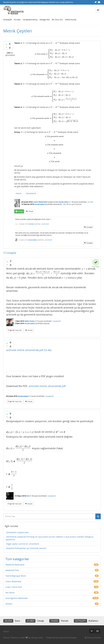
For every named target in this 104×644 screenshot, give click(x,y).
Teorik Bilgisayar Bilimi (16, 576)
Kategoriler (45, 20)
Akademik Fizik (12, 570)
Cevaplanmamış (30, 20)
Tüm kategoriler (17, 559)
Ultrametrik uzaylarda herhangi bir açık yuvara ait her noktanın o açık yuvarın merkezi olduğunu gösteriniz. (50, 538)
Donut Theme (10, 638)
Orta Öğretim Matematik (17, 598)
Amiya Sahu (37, 638)
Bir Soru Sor (57, 20)
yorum (31, 211)
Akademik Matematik (15, 565)
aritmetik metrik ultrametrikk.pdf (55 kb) (29, 350)
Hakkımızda (71, 20)
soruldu (90, 202)
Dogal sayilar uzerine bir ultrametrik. (23, 544)
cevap (20, 211)
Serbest (9, 604)
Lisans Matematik (40, 202)
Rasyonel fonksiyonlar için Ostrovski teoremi (26, 548)
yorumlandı (45, 224)
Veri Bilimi (10, 593)
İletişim (6, 631)
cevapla (89, 227)
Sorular (17, 20)
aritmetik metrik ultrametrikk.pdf (47, 386)
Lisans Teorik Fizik (14, 587)
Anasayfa (8, 20)
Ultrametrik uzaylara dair (17, 532)
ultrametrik (31, 193)
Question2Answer (68, 638)
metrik (19, 193)
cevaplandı (57, 321)
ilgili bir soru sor (16, 330)
